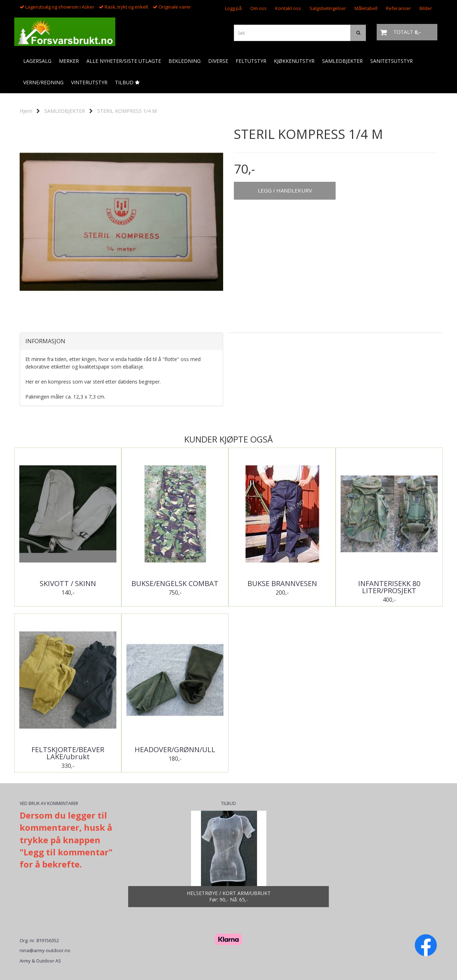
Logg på (233, 8)
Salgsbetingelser (328, 8)
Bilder (426, 8)
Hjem (26, 111)
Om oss (258, 8)
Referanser (398, 8)
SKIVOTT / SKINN (68, 584)
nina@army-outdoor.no (45, 950)
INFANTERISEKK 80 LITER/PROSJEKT (389, 587)
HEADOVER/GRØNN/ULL (175, 750)
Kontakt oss (288, 8)
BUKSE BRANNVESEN (282, 584)
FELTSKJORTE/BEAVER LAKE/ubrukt (68, 753)
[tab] (121, 341)
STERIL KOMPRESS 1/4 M (127, 111)
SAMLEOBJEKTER (65, 111)
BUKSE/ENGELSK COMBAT (175, 584)
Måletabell (366, 8)
